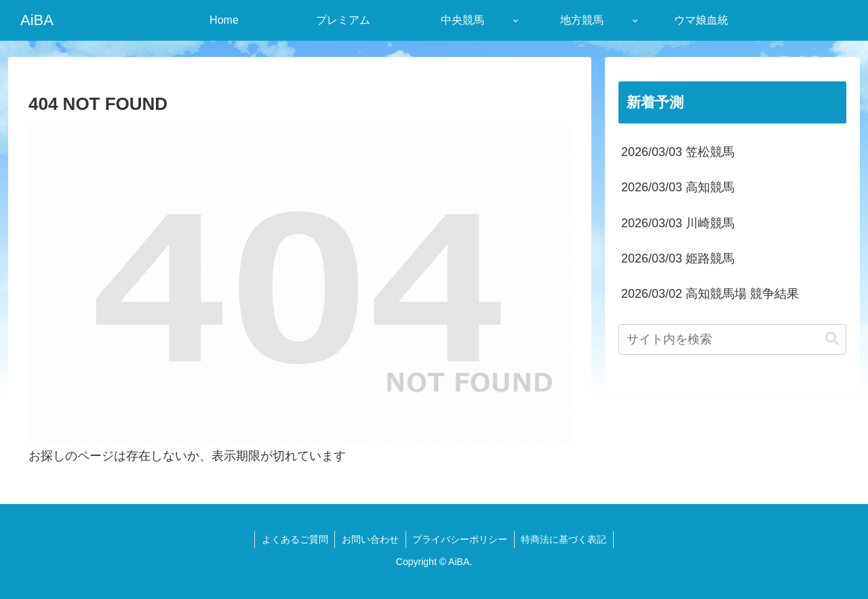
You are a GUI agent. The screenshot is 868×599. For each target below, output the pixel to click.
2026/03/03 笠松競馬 (678, 152)
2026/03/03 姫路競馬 (678, 258)
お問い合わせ (370, 539)
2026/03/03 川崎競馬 (678, 223)
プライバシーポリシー (460, 539)
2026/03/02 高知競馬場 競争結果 (710, 294)
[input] (732, 340)
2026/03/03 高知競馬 (678, 187)
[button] (832, 339)
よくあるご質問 (294, 539)
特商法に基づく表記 (565, 539)
